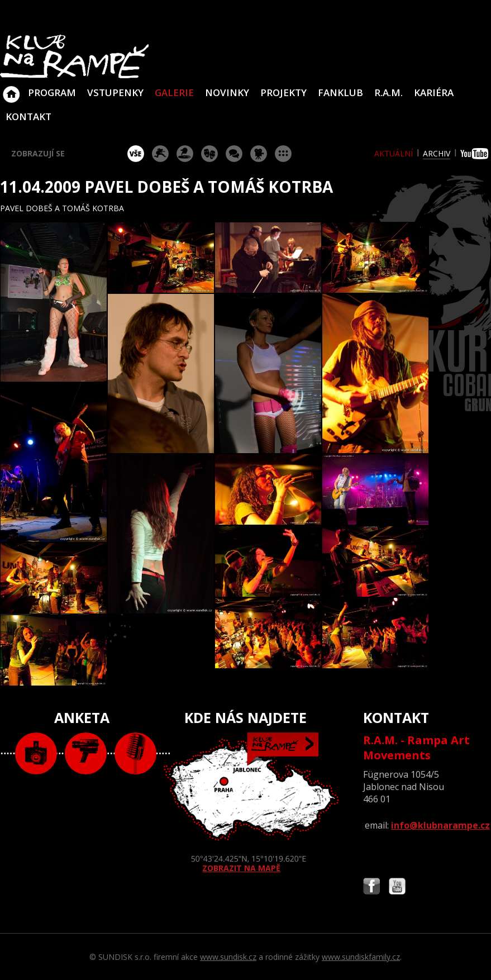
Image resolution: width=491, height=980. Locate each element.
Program (52, 92)
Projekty (283, 92)
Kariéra (434, 92)
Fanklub (340, 92)
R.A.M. (388, 92)
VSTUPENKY (115, 92)
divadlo (209, 154)
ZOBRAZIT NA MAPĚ (245, 803)
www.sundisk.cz (228, 957)
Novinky (227, 92)
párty (185, 154)
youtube (476, 154)
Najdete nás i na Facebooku (371, 888)
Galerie (174, 92)
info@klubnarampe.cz (440, 825)
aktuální (394, 153)
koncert (160, 154)
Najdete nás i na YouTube (397, 888)
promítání (259, 154)
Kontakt (28, 116)
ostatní (283, 154)
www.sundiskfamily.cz (361, 957)
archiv (437, 153)
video (86, 753)
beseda (234, 154)
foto (36, 753)
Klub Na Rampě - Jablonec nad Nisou (11, 89)
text (135, 753)
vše (136, 154)
